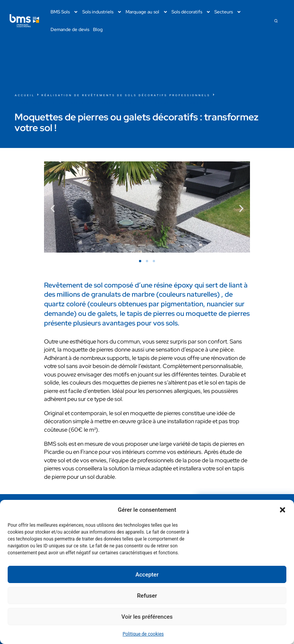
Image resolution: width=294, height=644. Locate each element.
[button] (283, 510)
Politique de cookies (143, 634)
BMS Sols (64, 12)
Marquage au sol (147, 12)
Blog (98, 29)
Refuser (147, 596)
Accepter (147, 575)
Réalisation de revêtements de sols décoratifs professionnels (126, 95)
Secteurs (228, 12)
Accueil (24, 95)
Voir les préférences (147, 617)
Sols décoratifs (191, 12)
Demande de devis (70, 29)
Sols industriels (102, 12)
